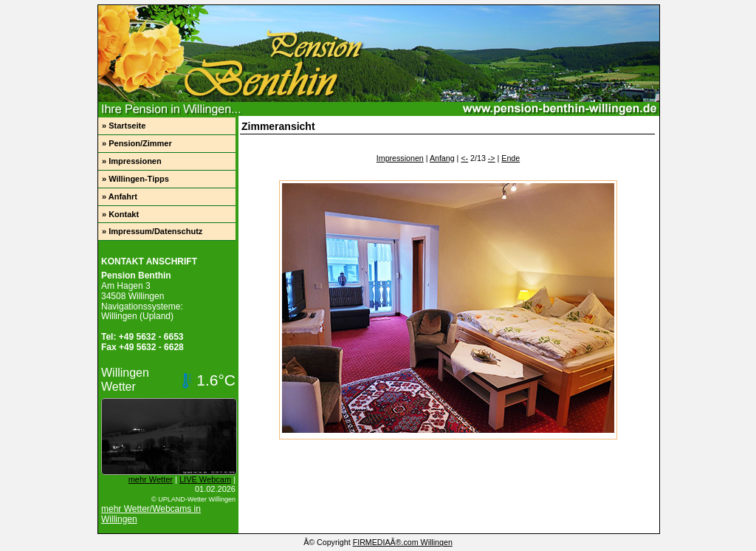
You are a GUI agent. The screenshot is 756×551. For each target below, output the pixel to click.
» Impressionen (132, 161)
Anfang (442, 158)
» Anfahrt (120, 196)
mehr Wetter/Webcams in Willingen (151, 514)
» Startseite (124, 126)
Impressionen (400, 158)
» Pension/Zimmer (137, 143)
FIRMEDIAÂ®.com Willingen (403, 542)
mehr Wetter (151, 479)
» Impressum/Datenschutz (152, 231)
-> (492, 158)
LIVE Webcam (205, 479)
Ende (511, 158)
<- (464, 158)
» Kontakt (120, 214)
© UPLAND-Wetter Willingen (193, 499)
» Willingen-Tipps (135, 179)
